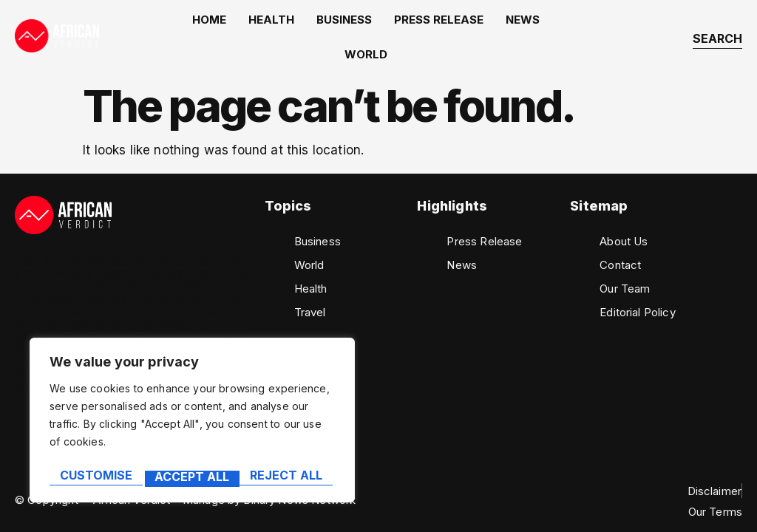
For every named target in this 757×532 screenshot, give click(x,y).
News (483, 25)
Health (254, 25)
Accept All (289, 477)
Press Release (406, 25)
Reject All (191, 477)
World (536, 25)
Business (319, 25)
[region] (192, 424)
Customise (95, 477)
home (199, 25)
